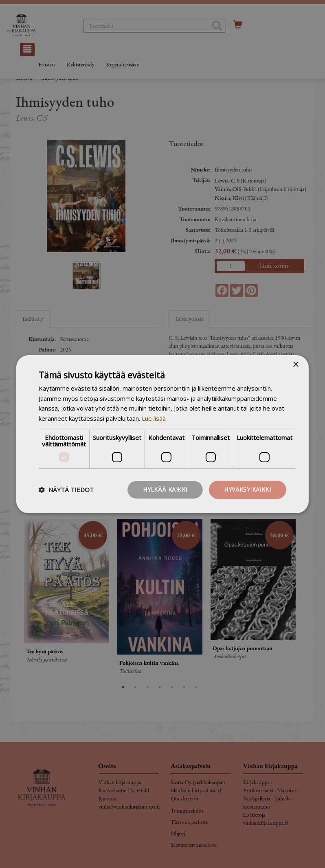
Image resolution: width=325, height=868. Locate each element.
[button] (66, 490)
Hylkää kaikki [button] (165, 489)
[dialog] (162, 434)
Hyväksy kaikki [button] (247, 489)
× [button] (295, 364)
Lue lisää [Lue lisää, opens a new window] (154, 418)
